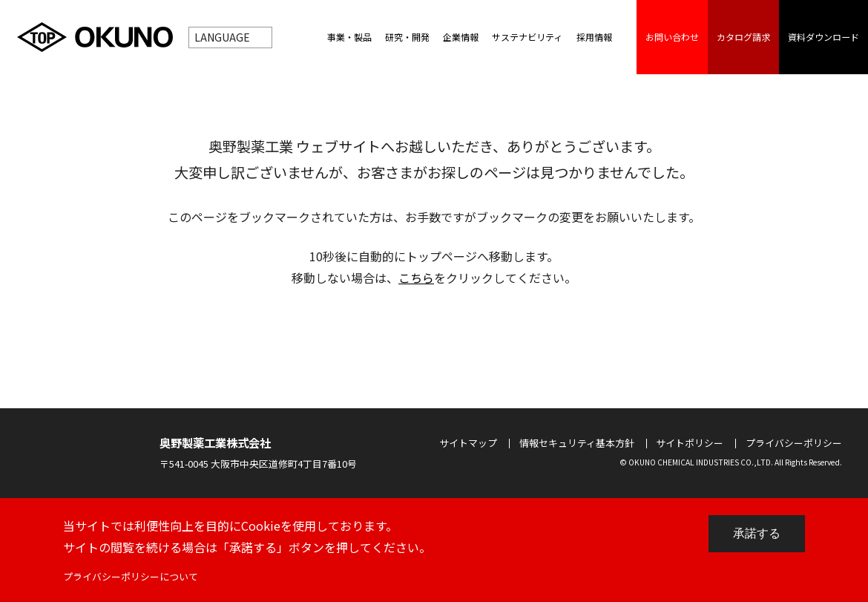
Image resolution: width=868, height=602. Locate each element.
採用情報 (594, 37)
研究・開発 (407, 37)
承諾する (757, 533)
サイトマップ (468, 443)
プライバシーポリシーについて (132, 576)
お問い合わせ (672, 37)
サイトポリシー (690, 443)
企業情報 (461, 37)
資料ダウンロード (823, 37)
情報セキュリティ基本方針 (577, 443)
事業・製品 (349, 37)
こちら (416, 278)
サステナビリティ (527, 37)
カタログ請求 (743, 37)
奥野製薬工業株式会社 (215, 442)
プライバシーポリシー (794, 443)
